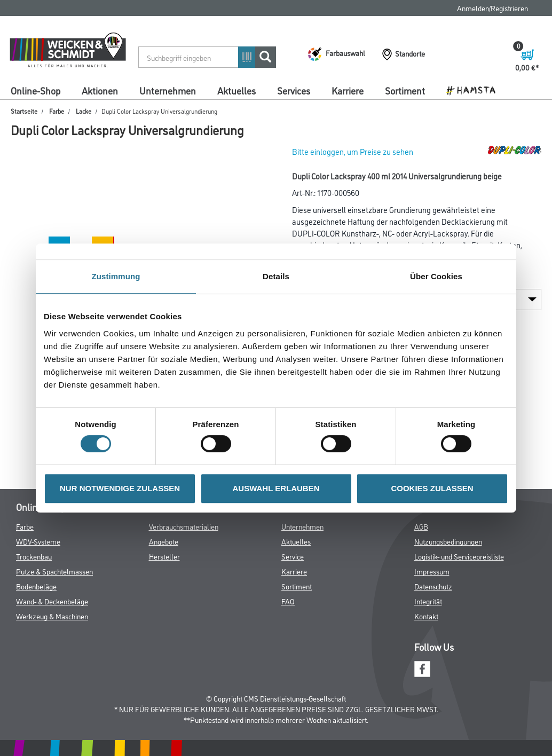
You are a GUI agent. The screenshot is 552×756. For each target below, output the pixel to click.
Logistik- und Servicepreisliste (459, 556)
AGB (421, 526)
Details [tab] (276, 276)
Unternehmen (168, 90)
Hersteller (164, 556)
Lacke (84, 111)
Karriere (348, 90)
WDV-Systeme (38, 541)
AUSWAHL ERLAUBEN (276, 488)
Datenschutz (433, 586)
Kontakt (426, 616)
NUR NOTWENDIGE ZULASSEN (120, 488)
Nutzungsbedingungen (448, 541)
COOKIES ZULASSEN (432, 488)
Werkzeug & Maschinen (52, 616)
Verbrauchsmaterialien (184, 526)
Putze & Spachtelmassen (54, 571)
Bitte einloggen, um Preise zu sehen (353, 151)
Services (294, 90)
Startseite (24, 111)
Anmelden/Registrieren (492, 8)
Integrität (428, 601)
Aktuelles (236, 90)
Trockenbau (34, 556)
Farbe (57, 111)
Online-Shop (36, 90)
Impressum (432, 571)
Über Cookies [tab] (436, 276)
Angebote (164, 541)
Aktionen (100, 90)
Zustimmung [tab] (116, 276)
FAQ (288, 601)
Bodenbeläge (36, 586)
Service (293, 556)
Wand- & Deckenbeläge (52, 601)
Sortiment (405, 90)
